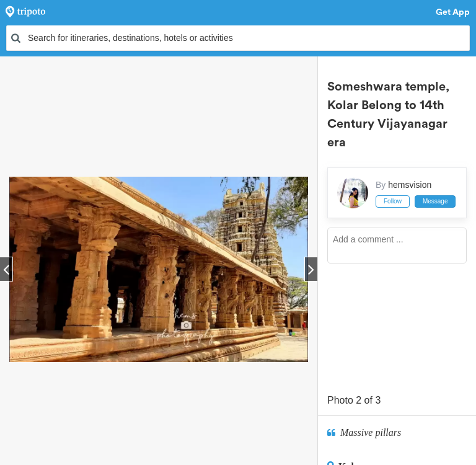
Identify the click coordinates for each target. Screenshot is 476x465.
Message (435, 201)
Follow (393, 201)
